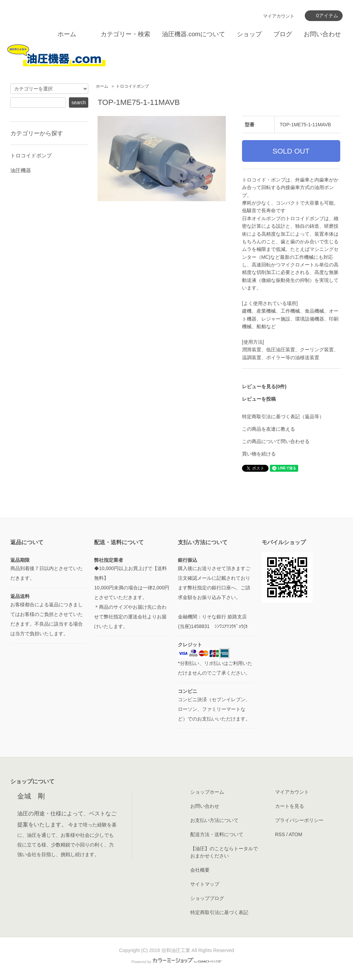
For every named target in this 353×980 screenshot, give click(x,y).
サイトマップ (205, 884)
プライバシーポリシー (299, 820)
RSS (280, 834)
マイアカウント (279, 16)
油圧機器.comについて (194, 34)
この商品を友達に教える (269, 429)
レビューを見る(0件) (264, 386)
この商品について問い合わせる (276, 441)
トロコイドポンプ (132, 86)
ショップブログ (207, 898)
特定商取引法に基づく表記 (219, 912)
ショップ (249, 34)
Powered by (176, 962)
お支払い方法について (214, 820)
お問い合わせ (322, 34)
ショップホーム (207, 792)
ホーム (67, 34)
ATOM (295, 834)
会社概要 (200, 870)
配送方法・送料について (217, 834)
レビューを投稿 (259, 399)
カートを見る (290, 806)
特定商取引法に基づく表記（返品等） (283, 416)
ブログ (283, 34)
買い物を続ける (259, 454)
